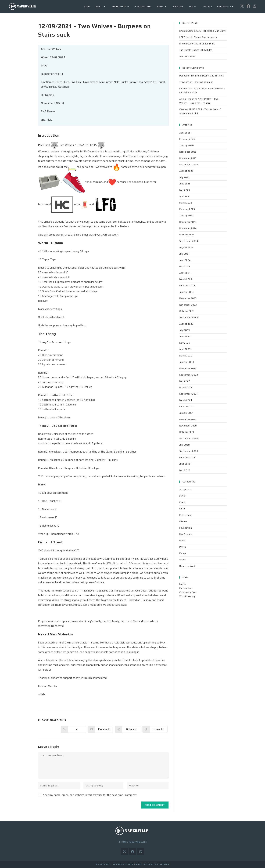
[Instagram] (141, 852)
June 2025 (185, 184)
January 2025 (187, 216)
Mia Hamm (106, 82)
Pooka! (183, 76)
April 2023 (185, 349)
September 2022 (189, 375)
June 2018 (185, 464)
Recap (183, 553)
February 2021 (187, 407)
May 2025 (185, 190)
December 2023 (188, 298)
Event (182, 502)
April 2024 (185, 273)
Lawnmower (91, 82)
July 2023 (185, 330)
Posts (183, 547)
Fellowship (185, 515)
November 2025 (188, 158)
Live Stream (186, 534)
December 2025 (188, 152)
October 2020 (187, 432)
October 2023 (187, 311)
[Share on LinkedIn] (155, 729)
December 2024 (188, 222)
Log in (182, 584)
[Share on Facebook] (101, 729)
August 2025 (186, 171)
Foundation (186, 528)
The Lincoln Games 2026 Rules (196, 50)
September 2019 (189, 451)
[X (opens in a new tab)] (242, 6)
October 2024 (187, 235)
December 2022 (188, 368)
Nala (117, 82)
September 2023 (189, 317)
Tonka (52, 87)
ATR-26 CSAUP (187, 56)
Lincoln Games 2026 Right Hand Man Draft (203, 31)
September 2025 (189, 165)
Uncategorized (187, 566)
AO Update (185, 490)
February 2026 (187, 139)
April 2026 (185, 133)
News (182, 540)
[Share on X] (73, 729)
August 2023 (186, 324)
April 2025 (185, 196)
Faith (182, 509)
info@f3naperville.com (132, 842)
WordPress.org (187, 596)
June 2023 (185, 337)
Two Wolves (54, 49)
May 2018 (185, 470)
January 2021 (187, 413)
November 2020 (188, 426)
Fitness (183, 521)
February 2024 (187, 286)
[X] (124, 852)
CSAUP (183, 496)
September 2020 (189, 438)
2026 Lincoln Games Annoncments (198, 37)
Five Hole (76, 82)
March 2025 (186, 203)
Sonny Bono (136, 82)
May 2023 (185, 343)
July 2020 (185, 445)
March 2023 (186, 356)
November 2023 (188, 305)
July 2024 (185, 254)
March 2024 (186, 279)
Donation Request (203, 82)
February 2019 (187, 458)
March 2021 (186, 400)
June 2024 (185, 260)
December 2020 (188, 419)
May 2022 (185, 381)
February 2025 (187, 209)
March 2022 (186, 388)
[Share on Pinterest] (128, 729)
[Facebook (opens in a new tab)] (248, 6)
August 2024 (186, 247)
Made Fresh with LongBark (153, 864)
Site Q (183, 560)
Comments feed (188, 592)
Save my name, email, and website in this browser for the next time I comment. (90, 795)
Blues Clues (62, 82)
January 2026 (187, 146)
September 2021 (189, 394)
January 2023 (187, 362)
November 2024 (188, 228)
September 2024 (189, 241)
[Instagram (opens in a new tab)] (255, 6)
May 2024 (185, 266)
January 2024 (187, 292)
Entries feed (186, 588)
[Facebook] (132, 852)
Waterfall (63, 87)
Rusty (124, 82)
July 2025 (185, 177)
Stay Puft (150, 82)
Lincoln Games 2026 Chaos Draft (197, 44)
